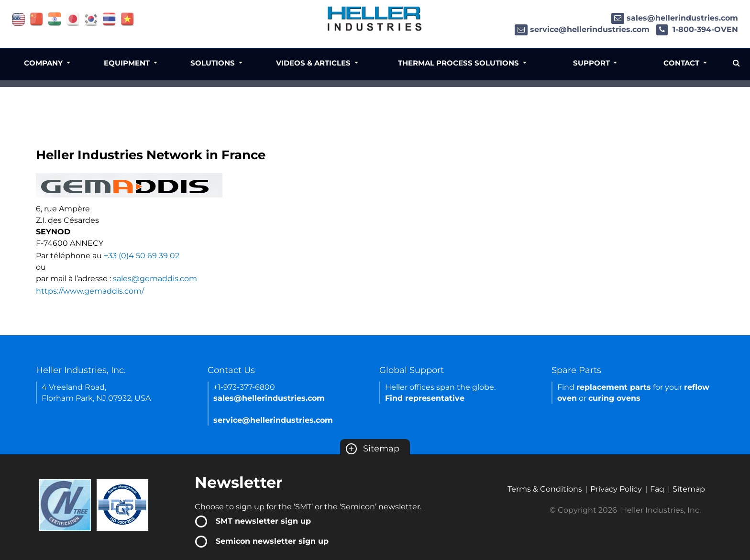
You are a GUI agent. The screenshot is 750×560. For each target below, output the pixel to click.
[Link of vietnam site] (127, 18)
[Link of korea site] (91, 18)
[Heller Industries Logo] (375, 18)
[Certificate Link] (65, 504)
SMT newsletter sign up (263, 521)
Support (592, 63)
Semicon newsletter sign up (272, 541)
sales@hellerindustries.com (675, 18)
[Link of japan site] (73, 18)
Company (44, 63)
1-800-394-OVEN (697, 29)
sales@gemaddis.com (155, 279)
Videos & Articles (314, 63)
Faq (657, 489)
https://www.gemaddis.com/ (90, 291)
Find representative (425, 398)
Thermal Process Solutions (459, 63)
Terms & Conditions (545, 489)
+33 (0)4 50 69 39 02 (142, 256)
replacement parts (614, 387)
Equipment (128, 63)
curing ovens (614, 398)
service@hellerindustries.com (582, 29)
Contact (682, 63)
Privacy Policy (616, 489)
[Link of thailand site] (109, 18)
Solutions (214, 63)
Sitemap (373, 449)
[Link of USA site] (18, 18)
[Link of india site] (55, 18)
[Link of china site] (37, 18)
